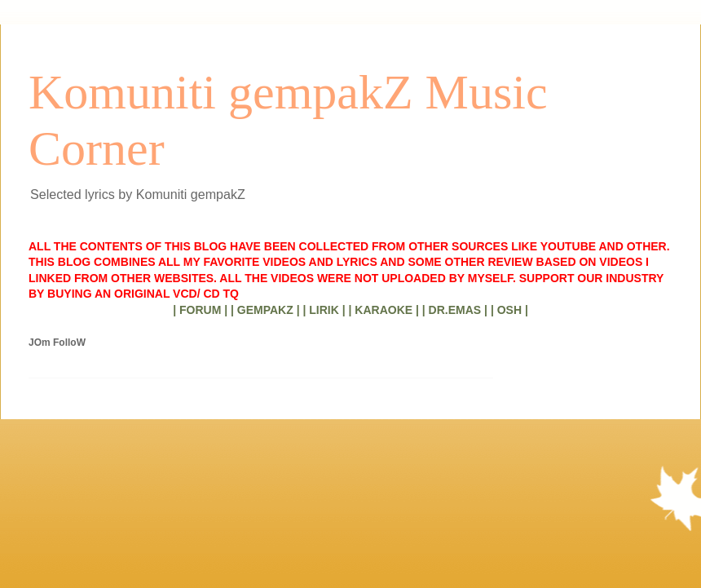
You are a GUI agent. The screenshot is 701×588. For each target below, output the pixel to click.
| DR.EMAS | (455, 310)
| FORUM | (200, 310)
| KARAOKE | (384, 310)
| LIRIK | (324, 310)
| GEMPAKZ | (265, 310)
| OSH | (509, 310)
